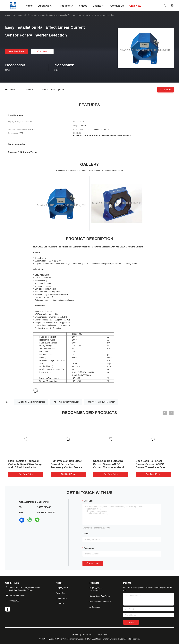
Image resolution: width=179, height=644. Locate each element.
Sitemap (75, 635)
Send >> (131, 622)
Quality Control (61, 598)
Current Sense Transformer (100, 596)
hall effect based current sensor (31, 402)
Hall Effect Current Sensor (34, 15)
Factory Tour (60, 593)
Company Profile (62, 588)
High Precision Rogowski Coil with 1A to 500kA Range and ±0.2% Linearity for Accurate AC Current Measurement (25, 467)
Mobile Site (87, 635)
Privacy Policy (102, 635)
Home (8, 15)
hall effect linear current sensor (101, 402)
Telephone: (89, 548)
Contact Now (93, 563)
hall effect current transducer (66, 402)
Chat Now (42, 51)
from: (86, 534)
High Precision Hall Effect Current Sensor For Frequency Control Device (66, 464)
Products (17, 15)
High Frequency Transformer (100, 602)
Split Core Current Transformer (96, 589)
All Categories (95, 607)
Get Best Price (16, 51)
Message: (88, 501)
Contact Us (60, 604)
